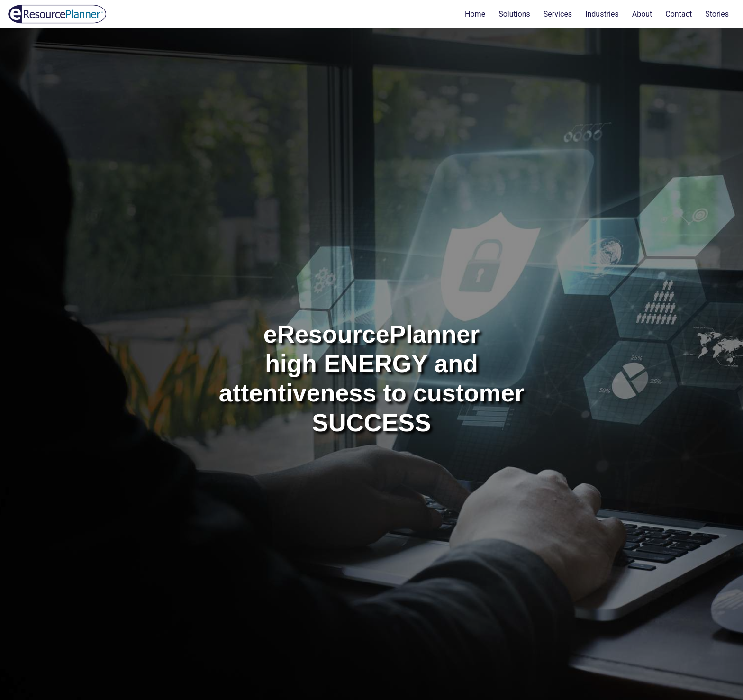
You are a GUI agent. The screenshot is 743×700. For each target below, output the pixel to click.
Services (558, 14)
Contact (679, 14)
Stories (717, 14)
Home (475, 14)
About (642, 14)
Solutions (514, 14)
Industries (602, 14)
